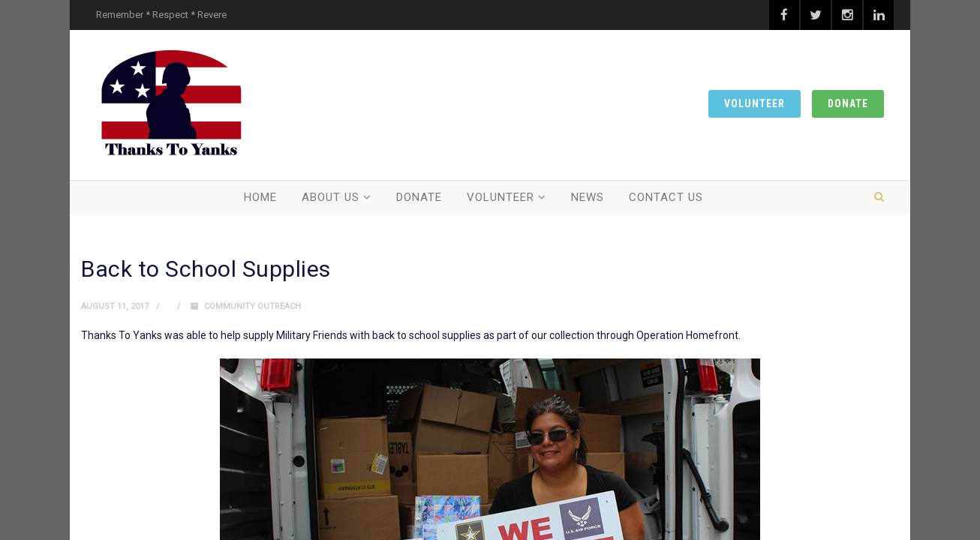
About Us (331, 197)
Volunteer (755, 103)
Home (260, 197)
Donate (848, 103)
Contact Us (666, 197)
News (588, 197)
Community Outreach (253, 306)
